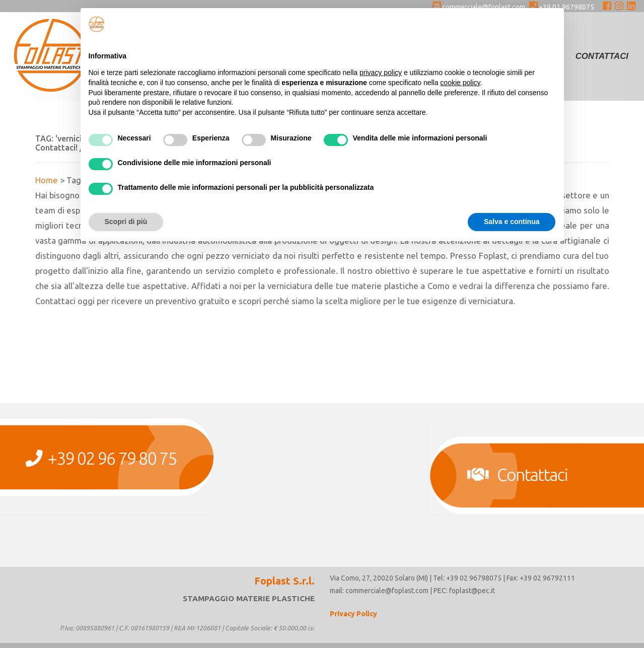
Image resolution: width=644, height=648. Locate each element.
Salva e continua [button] (512, 222)
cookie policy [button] (460, 83)
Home (47, 180)
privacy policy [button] (381, 73)
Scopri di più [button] (126, 222)
